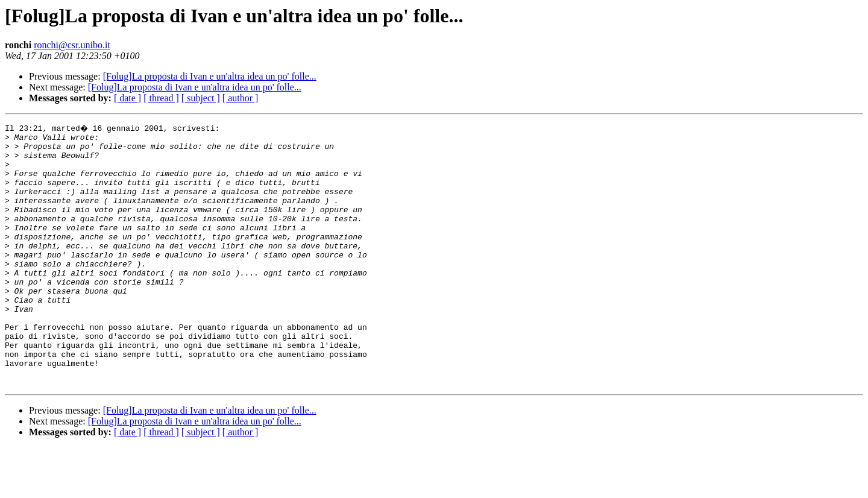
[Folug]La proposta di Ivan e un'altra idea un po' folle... (210, 76)
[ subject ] (201, 98)
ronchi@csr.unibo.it (72, 45)
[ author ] (241, 98)
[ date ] (127, 98)
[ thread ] (161, 98)
